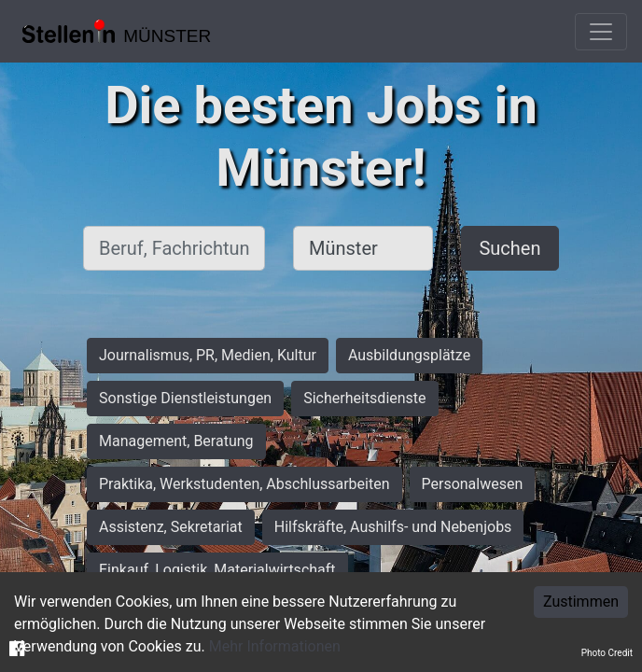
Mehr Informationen (275, 646)
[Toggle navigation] (601, 32)
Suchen (509, 248)
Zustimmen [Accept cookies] (581, 602)
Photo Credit (607, 653)
